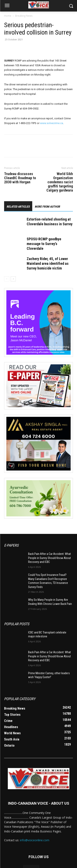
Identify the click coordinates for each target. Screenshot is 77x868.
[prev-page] (7, 279)
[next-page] (13, 279)
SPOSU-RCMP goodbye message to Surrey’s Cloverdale (44, 244)
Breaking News (24, 16)
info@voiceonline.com (35, 840)
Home (8, 16)
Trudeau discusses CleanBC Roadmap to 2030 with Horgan (20, 178)
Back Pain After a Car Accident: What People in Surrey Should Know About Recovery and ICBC (49, 558)
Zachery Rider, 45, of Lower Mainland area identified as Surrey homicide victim (48, 263)
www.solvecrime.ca (52, 123)
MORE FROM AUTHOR (47, 207)
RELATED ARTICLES (18, 207)
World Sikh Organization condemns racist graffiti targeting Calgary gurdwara (60, 182)
